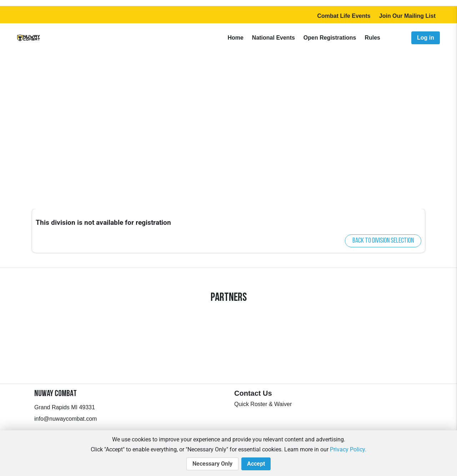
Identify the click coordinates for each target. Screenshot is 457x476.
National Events (273, 38)
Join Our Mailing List (407, 16)
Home (235, 38)
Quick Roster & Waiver (263, 404)
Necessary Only (212, 464)
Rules (372, 38)
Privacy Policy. (348, 449)
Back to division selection (383, 241)
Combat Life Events (344, 16)
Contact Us (253, 393)
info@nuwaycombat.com (66, 419)
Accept (256, 464)
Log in (426, 38)
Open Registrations (330, 38)
